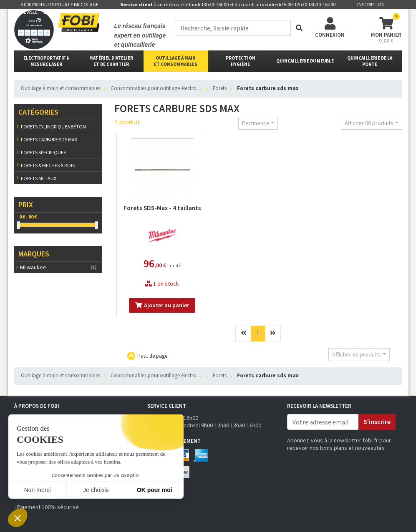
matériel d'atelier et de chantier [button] (111, 61)
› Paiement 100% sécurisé (47, 507)
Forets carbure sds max (49, 139)
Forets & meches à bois (48, 165)
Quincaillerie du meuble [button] (305, 61)
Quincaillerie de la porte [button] (370, 61)
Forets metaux (39, 178)
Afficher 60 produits (369, 123)
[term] (233, 28)
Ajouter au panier (162, 305)
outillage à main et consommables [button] (176, 61)
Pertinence (256, 123)
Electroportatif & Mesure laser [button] (47, 61)
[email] (323, 422)
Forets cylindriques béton (53, 127)
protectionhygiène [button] (241, 61)
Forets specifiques (43, 152)
